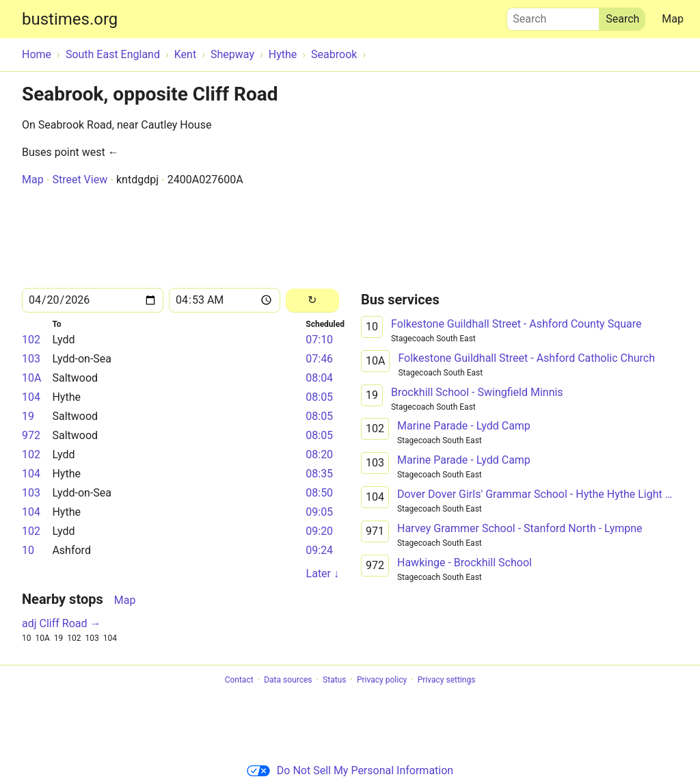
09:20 (319, 531)
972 (31, 435)
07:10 (319, 340)
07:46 (319, 359)
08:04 (319, 378)
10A (31, 378)
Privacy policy (382, 680)
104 (31, 397)
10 (28, 550)
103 (31, 359)
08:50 (319, 493)
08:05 (319, 397)
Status (334, 680)
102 (31, 340)
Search (553, 16)
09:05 (319, 512)
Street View (80, 180)
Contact (239, 680)
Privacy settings (447, 680)
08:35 (319, 474)
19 (28, 416)
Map (673, 19)
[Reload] (312, 301)
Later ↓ (323, 573)
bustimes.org (70, 19)
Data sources (288, 680)
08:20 (319, 454)
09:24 (319, 550)
